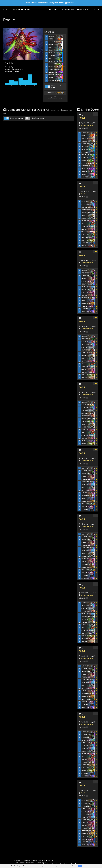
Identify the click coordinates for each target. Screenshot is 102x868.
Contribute (54, 9)
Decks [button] (95, 9)
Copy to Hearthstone (87, 125)
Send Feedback (68, 9)
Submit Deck (83, 9)
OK (80, 866)
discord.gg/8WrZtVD (66, 3)
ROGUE (82, 118)
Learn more (89, 866)
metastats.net (49, 860)
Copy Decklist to (55, 93)
